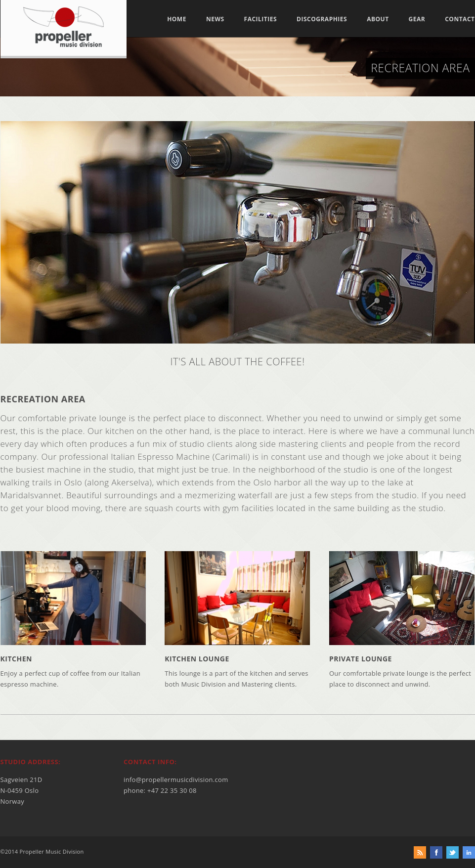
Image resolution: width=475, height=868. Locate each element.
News (215, 19)
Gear (417, 19)
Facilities (261, 19)
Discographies (322, 19)
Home (177, 19)
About (378, 19)
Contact (460, 19)
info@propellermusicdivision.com (176, 780)
